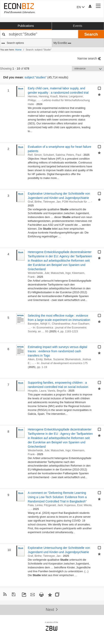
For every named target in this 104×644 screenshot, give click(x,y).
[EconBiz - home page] (19, 8)
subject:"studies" (36, 77)
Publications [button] (26, 26)
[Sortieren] (88, 69)
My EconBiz (63, 43)
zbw (52, 628)
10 (8, 550)
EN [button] (81, 7)
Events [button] (78, 26)
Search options (13, 43)
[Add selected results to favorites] (99, 94)
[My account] (90, 6)
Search (91, 34)
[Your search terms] (39, 34)
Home (18, 50)
